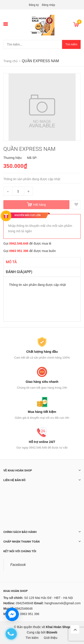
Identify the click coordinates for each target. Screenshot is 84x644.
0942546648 (25, 603)
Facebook (18, 565)
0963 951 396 (19, 251)
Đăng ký (34, 5)
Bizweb (52, 632)
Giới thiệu (51, 638)
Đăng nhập (48, 5)
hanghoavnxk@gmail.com (63, 603)
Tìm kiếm (71, 44)
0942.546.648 (19, 243)
